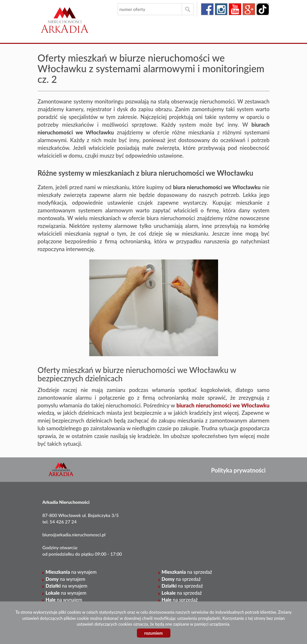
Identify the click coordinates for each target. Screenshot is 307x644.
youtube (235, 9)
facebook (207, 9)
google (249, 9)
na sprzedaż (187, 572)
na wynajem (71, 572)
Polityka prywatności (238, 470)
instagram (221, 9)
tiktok (263, 9)
